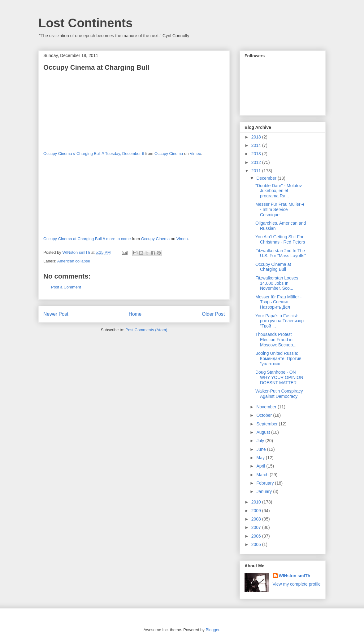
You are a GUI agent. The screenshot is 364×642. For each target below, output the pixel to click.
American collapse (74, 261)
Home (135, 314)
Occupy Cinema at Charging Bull (273, 267)
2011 (257, 171)
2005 (257, 544)
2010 (257, 502)
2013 (257, 154)
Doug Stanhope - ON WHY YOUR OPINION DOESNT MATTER (279, 377)
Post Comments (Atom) (146, 330)
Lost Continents (85, 23)
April (261, 466)
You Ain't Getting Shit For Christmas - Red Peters (280, 239)
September (267, 424)
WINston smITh (295, 576)
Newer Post (56, 314)
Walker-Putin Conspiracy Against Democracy (279, 394)
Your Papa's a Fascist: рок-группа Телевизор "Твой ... (279, 321)
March (263, 475)
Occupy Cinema (169, 154)
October (265, 415)
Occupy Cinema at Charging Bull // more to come (87, 239)
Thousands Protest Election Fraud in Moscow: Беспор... (276, 340)
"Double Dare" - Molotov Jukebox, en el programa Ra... (279, 191)
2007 (257, 527)
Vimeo (195, 154)
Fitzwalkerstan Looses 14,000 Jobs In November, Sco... (277, 283)
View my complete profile (297, 584)
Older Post (213, 314)
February (266, 483)
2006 (257, 536)
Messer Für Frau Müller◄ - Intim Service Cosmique (280, 209)
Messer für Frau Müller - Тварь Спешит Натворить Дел (278, 302)
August (264, 432)
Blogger (212, 630)
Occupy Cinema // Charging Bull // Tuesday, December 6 (94, 154)
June (262, 449)
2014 (257, 145)
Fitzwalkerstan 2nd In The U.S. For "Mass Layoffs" (281, 253)
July (261, 441)
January (265, 491)
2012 (257, 162)
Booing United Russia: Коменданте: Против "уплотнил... (278, 358)
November (267, 407)
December (267, 178)
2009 (257, 511)
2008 (257, 519)
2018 (257, 137)
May (261, 458)
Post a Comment (66, 287)
